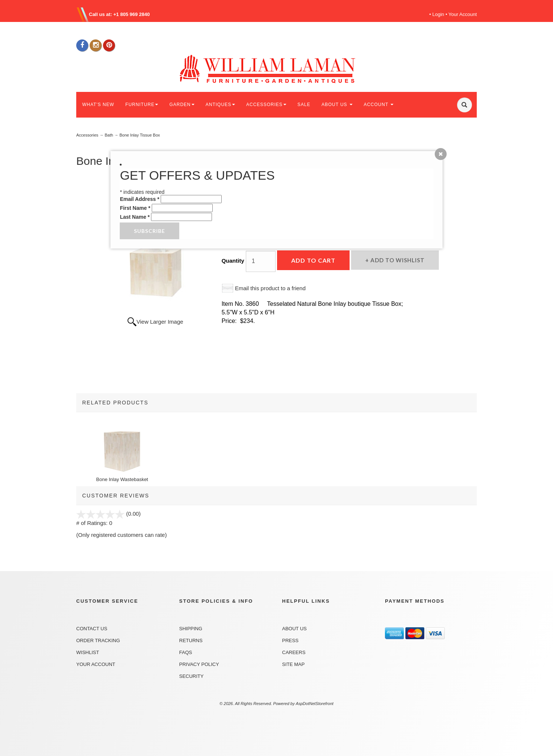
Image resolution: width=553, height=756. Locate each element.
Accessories (87, 135)
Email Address (139, 199)
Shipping (191, 629)
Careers (294, 652)
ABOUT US (337, 105)
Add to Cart (313, 260)
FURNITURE (142, 105)
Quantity (233, 261)
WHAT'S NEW (98, 105)
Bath (109, 135)
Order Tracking (98, 640)
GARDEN (182, 105)
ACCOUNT (379, 105)
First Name (135, 208)
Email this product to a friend (270, 288)
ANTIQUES (220, 105)
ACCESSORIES (266, 105)
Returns (191, 640)
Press (290, 640)
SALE (304, 105)
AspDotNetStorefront (315, 704)
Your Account (463, 14)
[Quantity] (261, 261)
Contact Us (92, 629)
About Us (295, 629)
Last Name (135, 217)
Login (438, 14)
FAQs (186, 652)
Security (192, 676)
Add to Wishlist (397, 260)
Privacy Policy (199, 664)
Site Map (294, 664)
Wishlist (88, 652)
